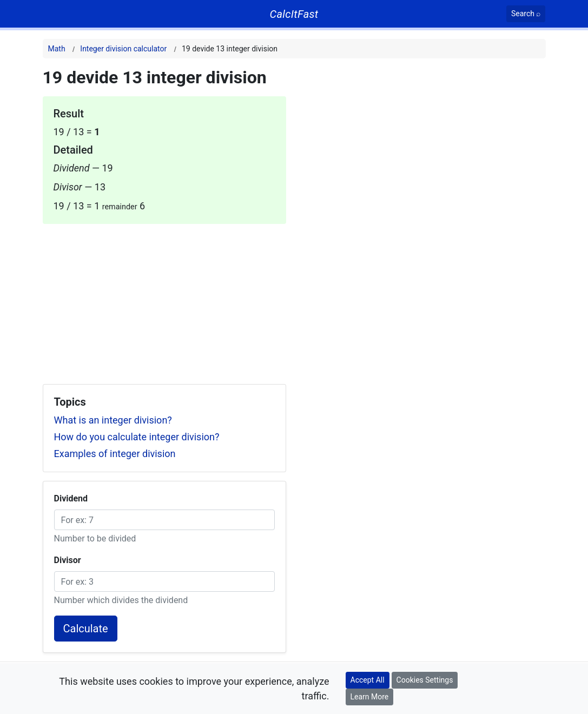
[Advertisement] (164, 300)
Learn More (370, 697)
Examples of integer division (115, 454)
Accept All (368, 680)
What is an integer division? (113, 420)
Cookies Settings (425, 680)
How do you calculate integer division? (137, 437)
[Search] (526, 14)
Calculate (86, 629)
